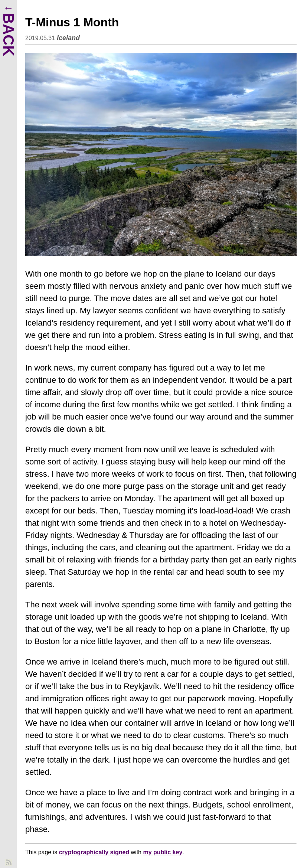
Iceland (68, 38)
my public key (163, 852)
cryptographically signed (94, 852)
